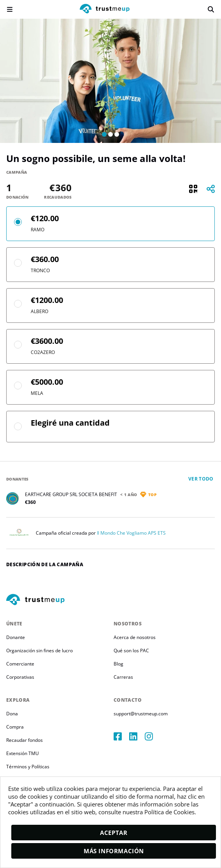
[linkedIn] (137, 736)
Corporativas (20, 677)
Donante (16, 637)
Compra (15, 727)
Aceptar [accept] (114, 833)
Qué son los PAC (131, 651)
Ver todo (201, 479)
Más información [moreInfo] (114, 851)
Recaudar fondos (25, 740)
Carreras (123, 677)
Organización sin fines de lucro (39, 651)
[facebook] (121, 736)
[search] (211, 9)
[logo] (105, 10)
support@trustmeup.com (141, 714)
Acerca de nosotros (135, 637)
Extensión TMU (23, 753)
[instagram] (153, 736)
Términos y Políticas (28, 767)
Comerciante (20, 664)
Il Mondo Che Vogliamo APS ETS (131, 533)
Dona (12, 714)
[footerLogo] (110, 600)
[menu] (10, 9)
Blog (118, 664)
